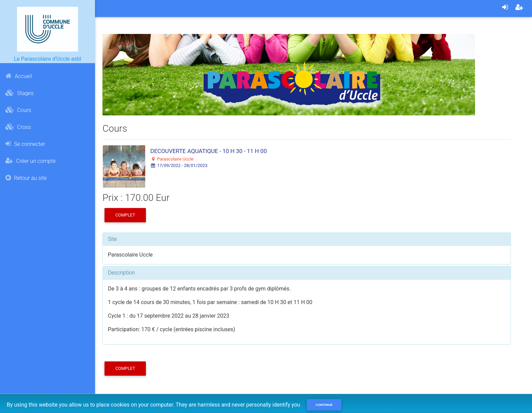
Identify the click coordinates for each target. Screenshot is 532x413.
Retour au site (26, 178)
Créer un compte (31, 161)
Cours (18, 110)
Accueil (19, 76)
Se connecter (25, 144)
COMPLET (125, 215)
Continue (324, 405)
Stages (19, 93)
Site (112, 239)
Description (121, 273)
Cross (18, 127)
